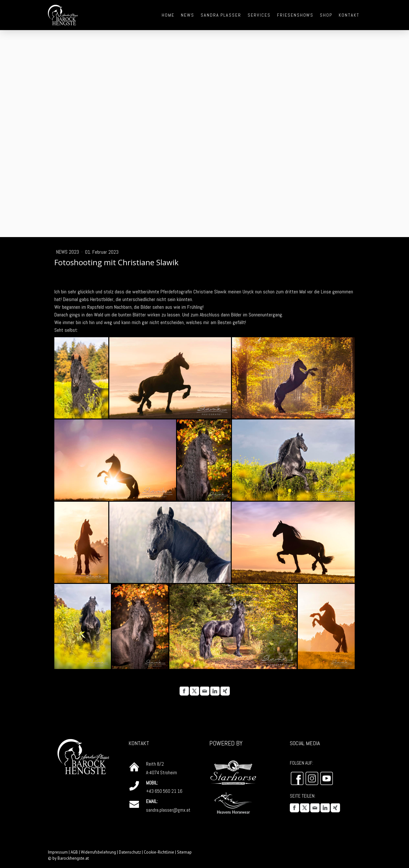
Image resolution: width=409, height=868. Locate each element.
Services (259, 15)
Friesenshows (295, 15)
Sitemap (184, 852)
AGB (74, 852)
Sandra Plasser (221, 15)
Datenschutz (130, 852)
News (188, 15)
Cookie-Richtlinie (159, 852)
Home (168, 15)
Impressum (58, 852)
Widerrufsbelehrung (98, 852)
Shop (326, 15)
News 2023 (68, 252)
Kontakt (349, 15)
